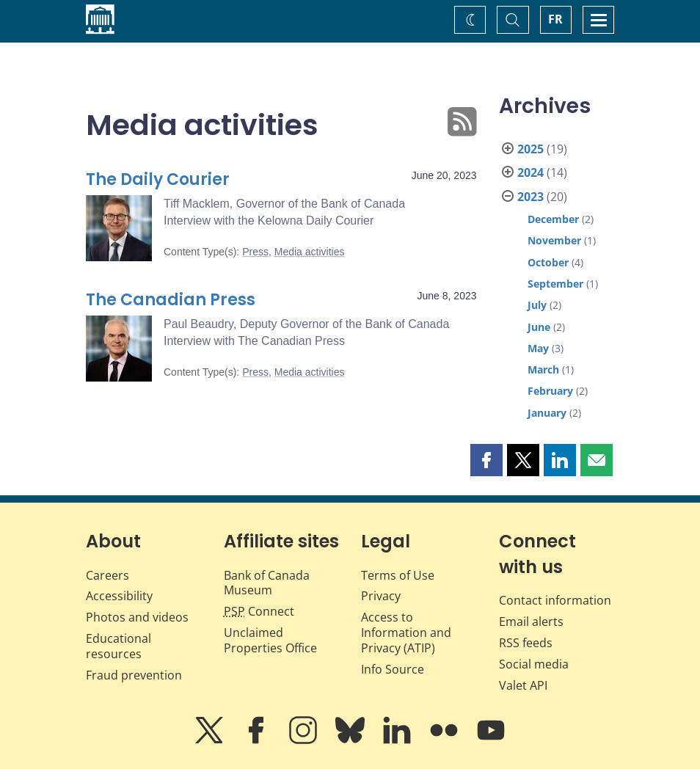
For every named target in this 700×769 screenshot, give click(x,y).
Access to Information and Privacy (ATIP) (406, 633)
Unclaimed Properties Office (270, 640)
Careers (107, 575)
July (537, 305)
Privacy (381, 596)
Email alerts (531, 622)
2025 (531, 149)
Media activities (310, 252)
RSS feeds (526, 643)
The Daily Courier (158, 179)
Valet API (523, 685)
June (539, 327)
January (547, 413)
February (550, 391)
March (543, 369)
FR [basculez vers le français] (555, 19)
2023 (531, 197)
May (538, 348)
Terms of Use (398, 575)
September (555, 284)
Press (255, 252)
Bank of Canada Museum (267, 583)
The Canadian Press (171, 300)
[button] (486, 460)
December (553, 219)
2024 (531, 172)
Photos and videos (137, 617)
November (554, 240)
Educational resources (119, 646)
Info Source (393, 669)
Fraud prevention (134, 675)
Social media (534, 664)
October (548, 262)
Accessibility (119, 596)
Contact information (555, 600)
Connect (259, 611)
